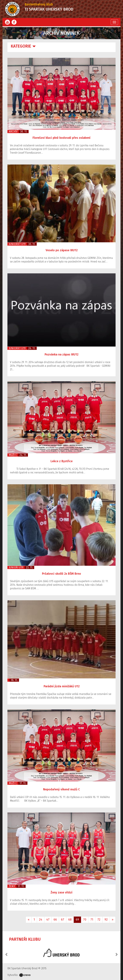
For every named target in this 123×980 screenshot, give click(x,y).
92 (106, 920)
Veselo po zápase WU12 (62, 250)
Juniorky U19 (17, 244)
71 (92, 920)
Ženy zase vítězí (61, 892)
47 (48, 920)
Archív (13, 132)
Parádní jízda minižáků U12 (62, 686)
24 (41, 920)
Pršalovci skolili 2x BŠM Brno (61, 574)
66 (55, 920)
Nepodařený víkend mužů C (61, 789)
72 (99, 920)
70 (85, 920)
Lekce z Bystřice (62, 461)
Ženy (12, 886)
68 (70, 920)
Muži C (13, 455)
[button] (7, 953)
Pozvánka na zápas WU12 (61, 354)
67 (63, 920)
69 (77, 920)
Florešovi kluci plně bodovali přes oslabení (61, 138)
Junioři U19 (16, 567)
